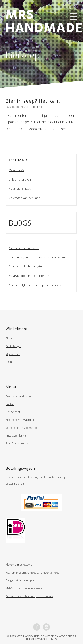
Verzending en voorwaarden (22, 428)
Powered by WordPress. (59, 636)
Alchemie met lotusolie (24, 248)
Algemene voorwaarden (20, 420)
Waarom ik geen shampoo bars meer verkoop (39, 257)
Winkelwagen (14, 346)
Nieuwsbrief (13, 412)
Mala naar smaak (19, 188)
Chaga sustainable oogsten (26, 266)
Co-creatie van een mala (25, 198)
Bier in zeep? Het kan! (33, 101)
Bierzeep (39, 107)
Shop (9, 338)
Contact (10, 404)
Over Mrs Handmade (18, 396)
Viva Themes (48, 639)
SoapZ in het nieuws (18, 443)
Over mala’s (16, 170)
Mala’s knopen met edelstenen (29, 276)
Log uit (9, 362)
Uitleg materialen (20, 179)
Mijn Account (13, 354)
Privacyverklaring (16, 436)
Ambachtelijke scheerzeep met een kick (35, 285)
